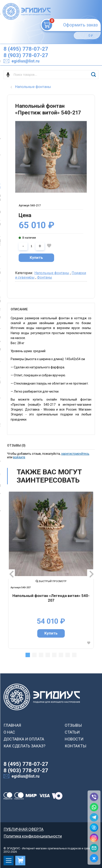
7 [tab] (68, 655)
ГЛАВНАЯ (12, 725)
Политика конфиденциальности (33, 836)
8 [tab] (74, 655)
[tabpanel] (51, 570)
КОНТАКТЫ (76, 746)
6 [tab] (61, 655)
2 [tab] (34, 655)
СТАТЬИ (72, 732)
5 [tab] (54, 655)
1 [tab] (28, 655)
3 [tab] (41, 655)
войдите (19, 457)
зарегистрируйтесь (75, 454)
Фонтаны (45, 277)
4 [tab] (48, 655)
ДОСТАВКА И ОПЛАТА (24, 739)
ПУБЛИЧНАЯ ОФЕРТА (24, 829)
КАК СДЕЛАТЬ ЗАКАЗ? (25, 746)
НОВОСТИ (74, 739)
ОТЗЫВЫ (73, 725)
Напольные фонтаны (52, 273)
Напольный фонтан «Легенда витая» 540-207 (51, 598)
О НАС (9, 732)
